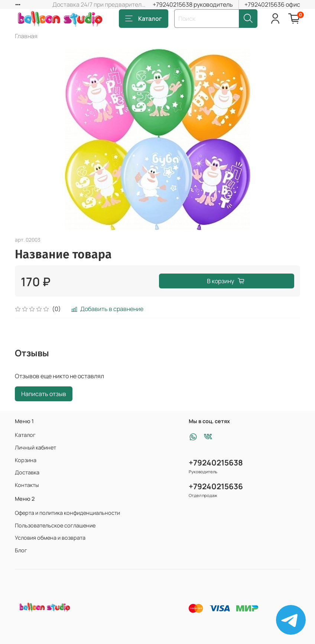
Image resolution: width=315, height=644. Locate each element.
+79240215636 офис (272, 4)
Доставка (27, 472)
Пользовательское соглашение (55, 525)
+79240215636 (216, 486)
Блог (21, 550)
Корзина (26, 460)
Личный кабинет (35, 447)
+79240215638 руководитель (193, 4)
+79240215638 (216, 462)
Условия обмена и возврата (50, 538)
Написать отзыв (44, 394)
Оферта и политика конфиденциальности (67, 513)
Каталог (144, 19)
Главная (26, 36)
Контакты (27, 485)
